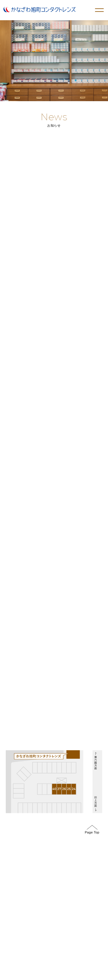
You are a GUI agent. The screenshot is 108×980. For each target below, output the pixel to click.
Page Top (92, 830)
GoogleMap (18, 549)
